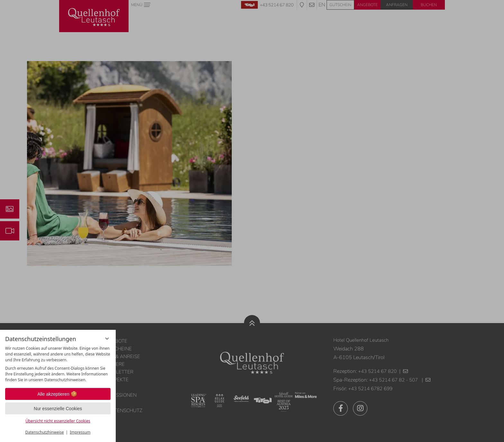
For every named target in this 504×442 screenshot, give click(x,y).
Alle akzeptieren (58, 394)
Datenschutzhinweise (45, 432)
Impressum (80, 432)
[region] (58, 364)
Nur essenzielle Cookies (58, 409)
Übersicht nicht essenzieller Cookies (58, 421)
